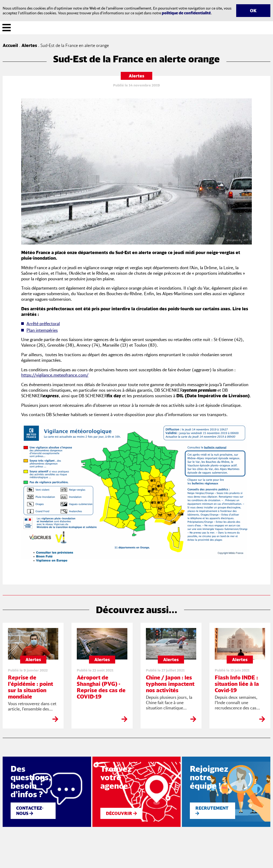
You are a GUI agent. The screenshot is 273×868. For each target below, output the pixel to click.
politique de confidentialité (186, 13)
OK (253, 11)
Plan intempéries (42, 330)
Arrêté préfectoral (43, 324)
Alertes (29, 45)
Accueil (10, 45)
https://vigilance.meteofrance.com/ (55, 375)
